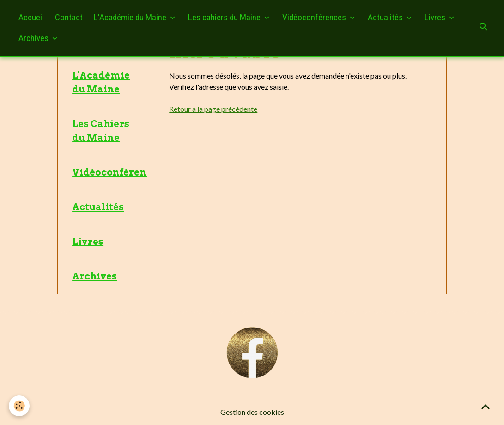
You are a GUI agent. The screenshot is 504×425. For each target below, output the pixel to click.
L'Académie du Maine (131, 17)
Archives (34, 38)
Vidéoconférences (315, 17)
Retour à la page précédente (213, 109)
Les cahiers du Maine (225, 17)
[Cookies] (20, 406)
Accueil (31, 17)
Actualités (386, 17)
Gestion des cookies (252, 412)
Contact (69, 17)
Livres (436, 17)
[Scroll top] (486, 407)
